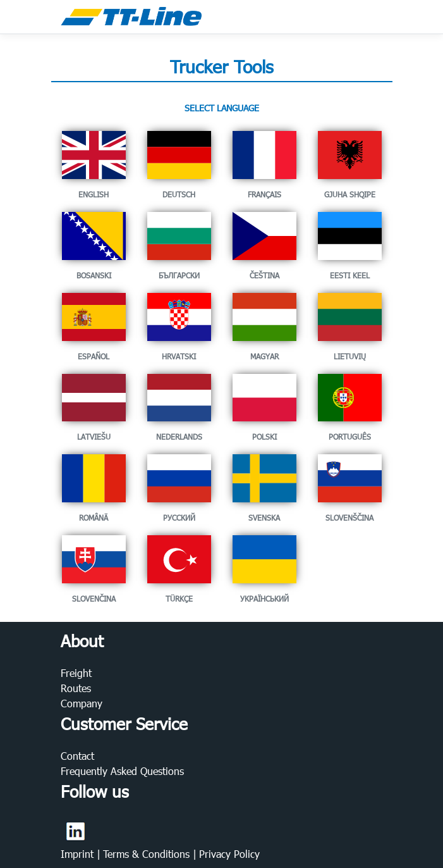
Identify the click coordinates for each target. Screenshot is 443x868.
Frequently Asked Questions (122, 771)
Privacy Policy (229, 854)
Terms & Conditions (148, 854)
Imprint (79, 854)
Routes (76, 688)
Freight (76, 673)
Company (82, 703)
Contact (77, 756)
